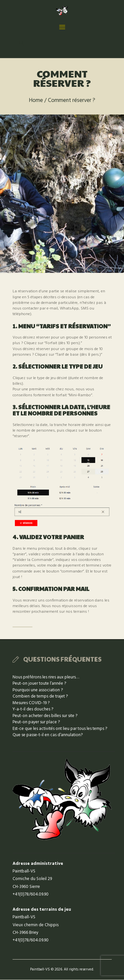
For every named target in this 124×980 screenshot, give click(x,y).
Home (36, 101)
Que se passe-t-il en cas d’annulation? (48, 735)
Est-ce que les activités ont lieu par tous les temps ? (60, 729)
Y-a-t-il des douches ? (33, 709)
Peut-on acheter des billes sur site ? (45, 716)
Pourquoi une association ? (38, 690)
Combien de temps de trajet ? (40, 696)
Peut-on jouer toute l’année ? (39, 684)
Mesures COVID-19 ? (31, 703)
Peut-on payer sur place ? (36, 722)
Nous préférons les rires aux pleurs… (46, 677)
